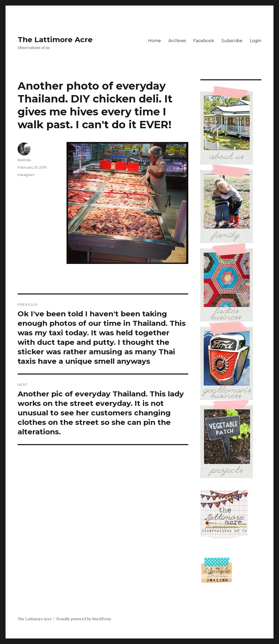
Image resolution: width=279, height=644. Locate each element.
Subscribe (232, 41)
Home (154, 41)
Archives (177, 41)
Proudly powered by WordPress (84, 619)
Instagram (26, 175)
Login (256, 41)
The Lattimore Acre (55, 40)
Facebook (204, 41)
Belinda (24, 160)
